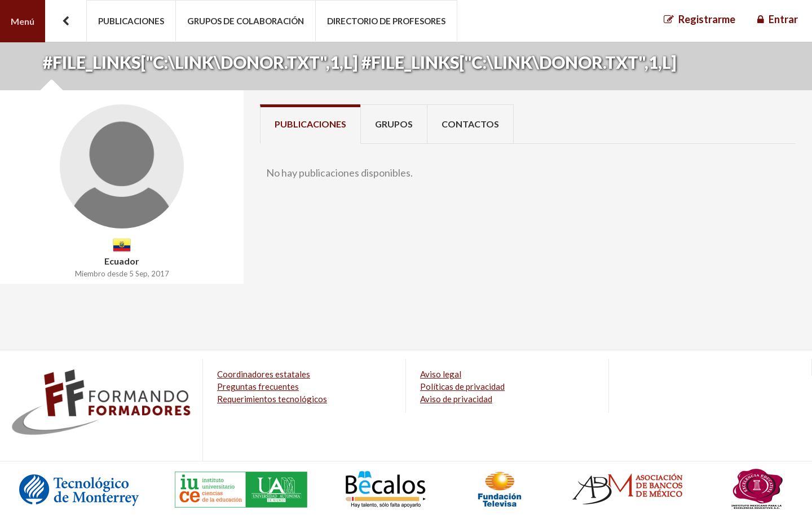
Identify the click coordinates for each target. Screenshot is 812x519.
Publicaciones (131, 21)
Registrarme (707, 19)
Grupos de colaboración (246, 21)
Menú (23, 21)
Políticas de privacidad (462, 386)
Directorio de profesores (386, 21)
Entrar (783, 19)
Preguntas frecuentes (258, 386)
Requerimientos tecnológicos (272, 399)
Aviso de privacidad (456, 399)
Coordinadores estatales (264, 374)
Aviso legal (441, 374)
